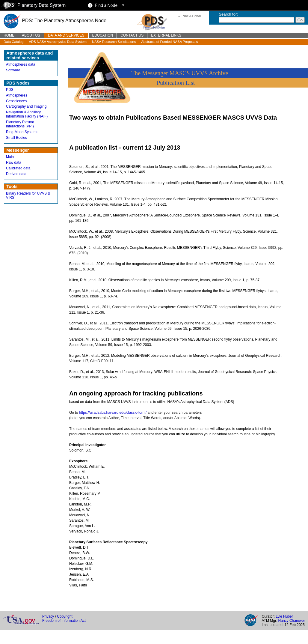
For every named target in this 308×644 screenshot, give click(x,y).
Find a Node (106, 5)
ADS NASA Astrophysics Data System (58, 42)
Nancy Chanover (292, 621)
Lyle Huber (284, 616)
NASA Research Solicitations (114, 42)
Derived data (16, 174)
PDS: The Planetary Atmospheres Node (55, 21)
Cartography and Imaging (26, 106)
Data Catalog (14, 42)
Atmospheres (17, 95)
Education (103, 35)
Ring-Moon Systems (22, 132)
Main (10, 157)
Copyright (65, 616)
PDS (10, 90)
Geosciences (16, 101)
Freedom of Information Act (64, 621)
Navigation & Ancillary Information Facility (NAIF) (27, 114)
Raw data (14, 162)
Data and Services (66, 35)
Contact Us (132, 35)
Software (13, 70)
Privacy (48, 616)
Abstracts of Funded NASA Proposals (169, 42)
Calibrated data (18, 168)
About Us (31, 35)
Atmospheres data (21, 64)
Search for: (228, 14)
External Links (166, 35)
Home (9, 35)
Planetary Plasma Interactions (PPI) (20, 124)
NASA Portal (192, 16)
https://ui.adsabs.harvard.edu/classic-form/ (113, 413)
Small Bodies (16, 138)
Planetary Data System (34, 5)
